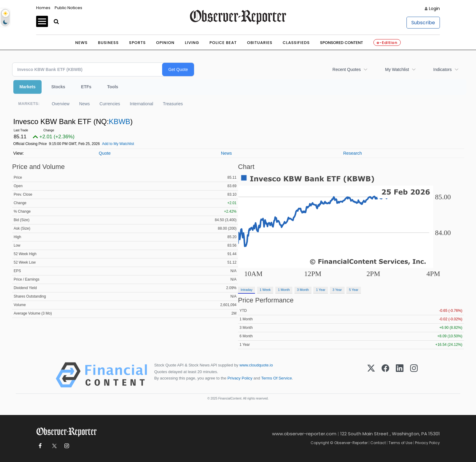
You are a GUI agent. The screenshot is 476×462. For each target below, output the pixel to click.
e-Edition (387, 43)
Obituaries (260, 43)
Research (352, 153)
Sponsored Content (341, 43)
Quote (105, 153)
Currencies (110, 104)
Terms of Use (400, 443)
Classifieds (296, 43)
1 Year (321, 290)
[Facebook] (385, 375)
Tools (113, 87)
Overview (60, 104)
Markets (27, 87)
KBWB (119, 121)
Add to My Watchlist (118, 144)
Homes (43, 8)
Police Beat (223, 43)
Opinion (165, 43)
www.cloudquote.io (256, 365)
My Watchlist (397, 69)
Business (108, 43)
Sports (137, 43)
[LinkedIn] (400, 375)
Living (192, 43)
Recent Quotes (347, 69)
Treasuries (173, 104)
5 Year (354, 290)
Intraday (247, 290)
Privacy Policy (240, 378)
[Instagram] (414, 375)
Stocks (58, 87)
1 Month (284, 290)
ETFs (86, 87)
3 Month (303, 290)
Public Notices (68, 8)
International (142, 104)
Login (434, 8)
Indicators (442, 69)
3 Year (337, 290)
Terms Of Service (276, 378)
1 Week (265, 290)
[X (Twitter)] (371, 375)
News (82, 43)
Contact (378, 443)
